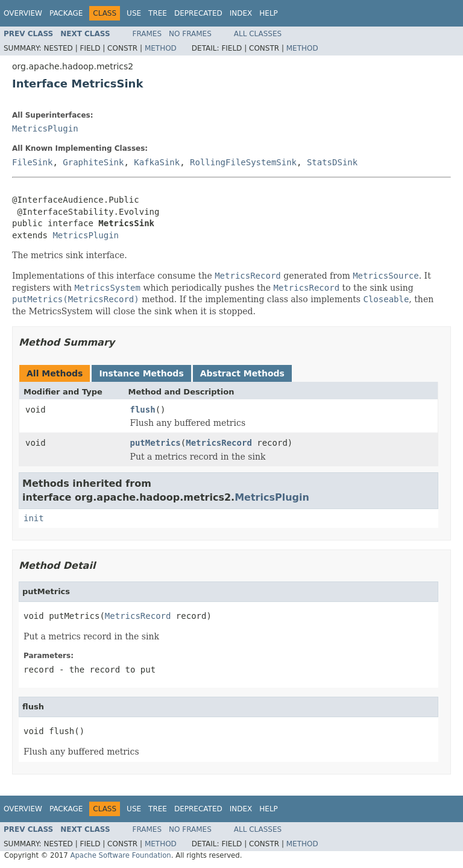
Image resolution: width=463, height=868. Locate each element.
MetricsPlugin (45, 128)
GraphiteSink (93, 162)
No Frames (190, 34)
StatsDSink (332, 162)
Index (241, 13)
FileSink (32, 162)
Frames (147, 34)
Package (66, 13)
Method (161, 48)
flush (143, 410)
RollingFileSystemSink (243, 162)
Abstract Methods (242, 373)
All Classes (258, 34)
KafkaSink (157, 162)
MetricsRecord (219, 443)
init (34, 518)
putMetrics (156, 443)
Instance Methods (141, 373)
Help (269, 13)
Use (134, 13)
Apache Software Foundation (120, 855)
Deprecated (198, 13)
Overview (23, 13)
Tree (158, 13)
